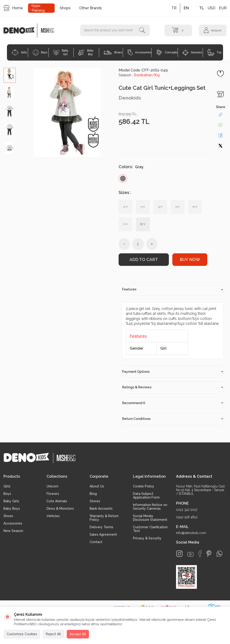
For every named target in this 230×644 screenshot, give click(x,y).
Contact (96, 542)
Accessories (139, 52)
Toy (214, 52)
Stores (95, 501)
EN (186, 8)
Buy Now (190, 259)
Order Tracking (38, 8)
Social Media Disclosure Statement (150, 518)
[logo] (22, 30)
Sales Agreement (103, 535)
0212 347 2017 (187, 510)
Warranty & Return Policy (104, 518)
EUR (223, 8)
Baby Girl (61, 52)
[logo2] (47, 30)
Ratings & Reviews (173, 387)
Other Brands (91, 8)
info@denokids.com (191, 533)
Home (13, 8)
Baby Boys (12, 509)
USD (211, 8)
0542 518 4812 (187, 517)
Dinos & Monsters (60, 509)
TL (202, 8)
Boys (40, 53)
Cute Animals (57, 501)
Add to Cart (144, 259)
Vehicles (53, 516)
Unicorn (52, 486)
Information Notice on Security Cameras (150, 507)
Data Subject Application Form (146, 496)
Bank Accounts (101, 509)
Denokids (130, 98)
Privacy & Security (147, 538)
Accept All (78, 634)
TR (174, 8)
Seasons (192, 52)
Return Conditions (173, 419)
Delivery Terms (101, 527)
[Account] (213, 30)
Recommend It (173, 403)
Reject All (53, 634)
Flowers (53, 494)
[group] (67, 112)
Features (173, 289)
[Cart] (178, 30)
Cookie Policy (144, 486)
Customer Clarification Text (150, 529)
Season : (139, 75)
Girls (19, 52)
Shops (65, 8)
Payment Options (173, 372)
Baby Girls (11, 501)
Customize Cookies (22, 634)
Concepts (167, 52)
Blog (93, 494)
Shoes (113, 52)
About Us (97, 486)
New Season (13, 531)
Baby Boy (86, 52)
